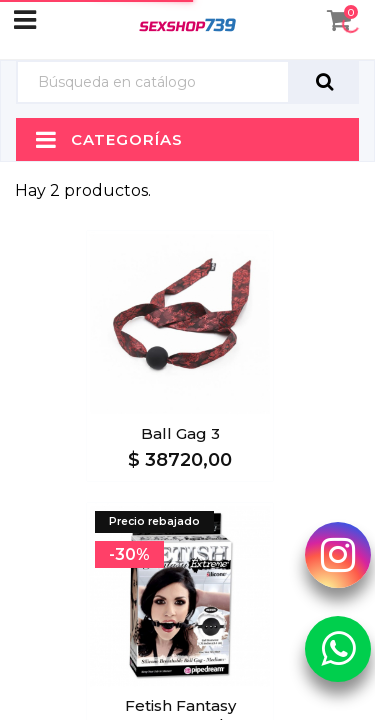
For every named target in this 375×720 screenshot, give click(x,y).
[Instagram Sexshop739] (338, 555)
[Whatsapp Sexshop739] (338, 649)
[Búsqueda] (153, 82)
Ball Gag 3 (180, 433)
